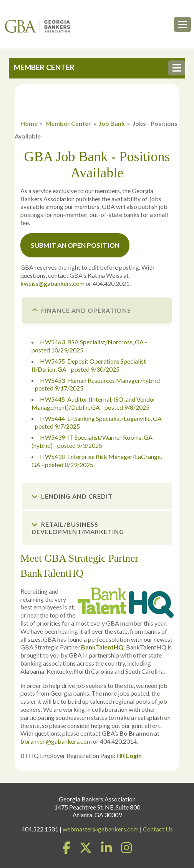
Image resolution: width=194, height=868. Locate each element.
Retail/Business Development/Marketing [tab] (78, 528)
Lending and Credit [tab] (72, 496)
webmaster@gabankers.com (101, 829)
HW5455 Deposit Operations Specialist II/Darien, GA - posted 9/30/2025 (89, 365)
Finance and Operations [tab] (81, 310)
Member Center (68, 123)
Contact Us (158, 829)
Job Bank (112, 123)
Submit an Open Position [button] (75, 245)
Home (29, 123)
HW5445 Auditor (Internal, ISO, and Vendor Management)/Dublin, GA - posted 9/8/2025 (94, 403)
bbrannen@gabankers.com (56, 741)
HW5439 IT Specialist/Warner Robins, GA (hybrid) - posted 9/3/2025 (92, 441)
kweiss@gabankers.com (52, 283)
